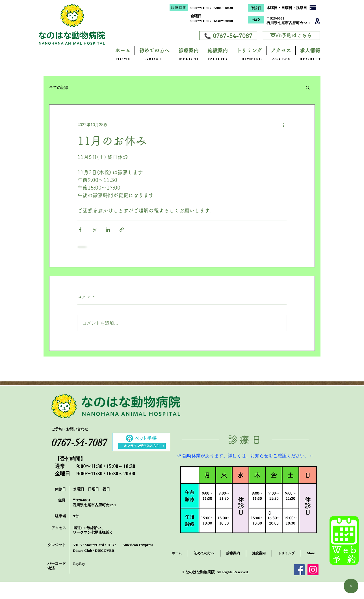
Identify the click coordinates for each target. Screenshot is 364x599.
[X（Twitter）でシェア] (94, 230)
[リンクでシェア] (122, 230)
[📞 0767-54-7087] (228, 36)
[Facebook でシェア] (80, 230)
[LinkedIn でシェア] (108, 230)
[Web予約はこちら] (291, 36)
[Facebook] (299, 570)
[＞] (351, 586)
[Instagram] (313, 570)
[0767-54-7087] (79, 443)
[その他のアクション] (283, 125)
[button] (308, 87)
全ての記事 (59, 87)
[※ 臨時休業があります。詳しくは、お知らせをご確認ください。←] (245, 456)
